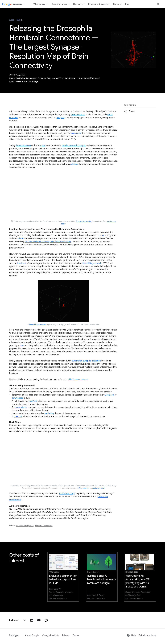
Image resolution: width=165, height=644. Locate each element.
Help (131, 635)
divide (21, 239)
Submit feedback (147, 635)
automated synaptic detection (86, 361)
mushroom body (67, 494)
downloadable (20, 407)
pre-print (18, 417)
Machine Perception (44, 526)
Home (12, 20)
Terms (76, 635)
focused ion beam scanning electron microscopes (48, 242)
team (22, 345)
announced (76, 133)
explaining (49, 413)
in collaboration (24, 146)
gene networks (78, 115)
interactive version (84, 221)
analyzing (61, 118)
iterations (21, 263)
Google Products (51, 635)
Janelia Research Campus (73, 146)
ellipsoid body (99, 488)
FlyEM (43, 146)
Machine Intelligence (25, 526)
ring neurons (84, 488)
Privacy (66, 635)
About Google (32, 635)
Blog (19, 20)
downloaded (18, 398)
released (74, 164)
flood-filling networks (92, 263)
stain (102, 235)
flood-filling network (38, 324)
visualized (109, 395)
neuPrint (33, 401)
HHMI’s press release (78, 379)
